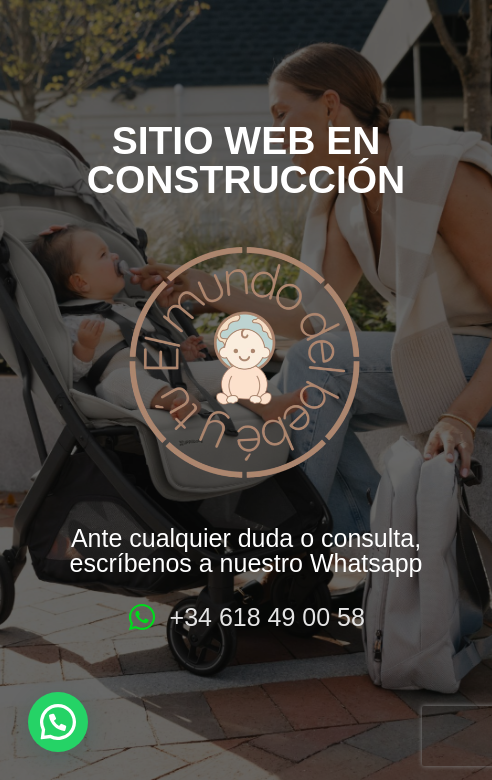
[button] (58, 722)
